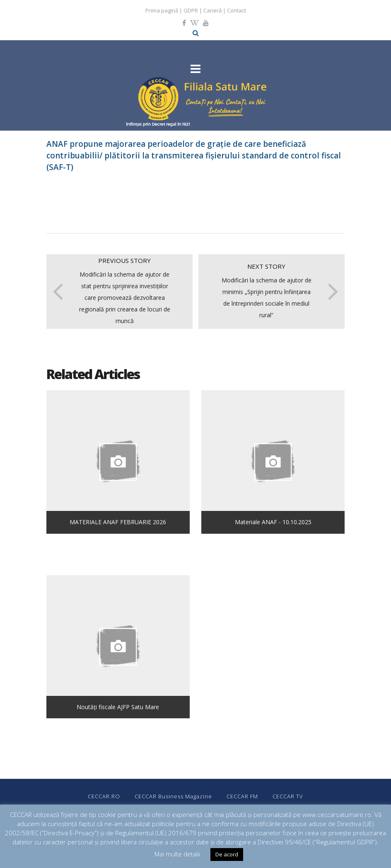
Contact (237, 10)
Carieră (212, 10)
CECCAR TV (288, 796)
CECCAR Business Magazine (173, 796)
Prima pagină (162, 10)
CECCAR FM (242, 796)
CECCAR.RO (104, 796)
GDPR (191, 10)
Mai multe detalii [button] (177, 854)
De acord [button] (227, 854)
